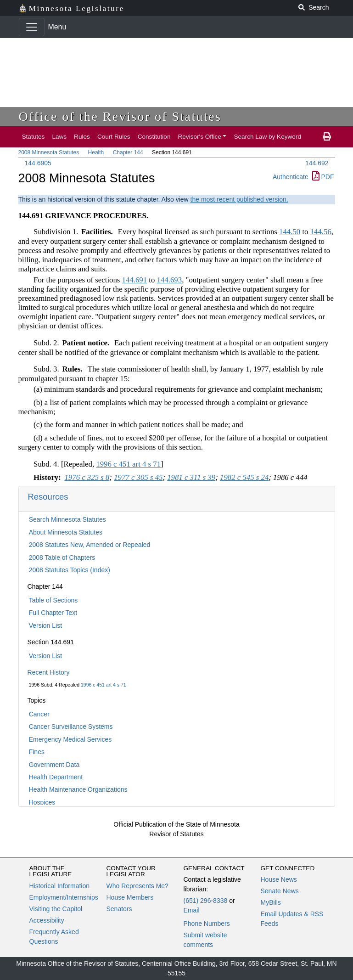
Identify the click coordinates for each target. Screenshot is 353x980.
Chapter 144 (128, 152)
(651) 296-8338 (206, 901)
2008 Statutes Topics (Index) (70, 570)
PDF (323, 177)
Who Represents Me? (137, 886)
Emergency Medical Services (70, 739)
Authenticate (291, 177)
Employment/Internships (64, 897)
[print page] (327, 137)
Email (192, 910)
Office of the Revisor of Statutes (120, 116)
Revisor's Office (199, 137)
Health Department (56, 777)
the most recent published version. (239, 199)
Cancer (39, 714)
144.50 (290, 232)
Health (96, 152)
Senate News (280, 891)
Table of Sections (53, 600)
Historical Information (60, 886)
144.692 (317, 163)
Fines (37, 752)
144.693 (170, 280)
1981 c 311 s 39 (191, 477)
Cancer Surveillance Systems (71, 727)
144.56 (321, 232)
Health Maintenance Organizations (78, 789)
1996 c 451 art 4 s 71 (104, 685)
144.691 (135, 280)
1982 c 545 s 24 (244, 477)
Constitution (154, 137)
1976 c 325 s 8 (87, 477)
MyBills (271, 902)
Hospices (42, 802)
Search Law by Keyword (267, 137)
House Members (130, 897)
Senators (119, 909)
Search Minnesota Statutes (67, 519)
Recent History (49, 672)
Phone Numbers (207, 924)
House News (279, 879)
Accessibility (47, 920)
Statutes (34, 137)
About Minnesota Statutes (66, 532)
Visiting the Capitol (56, 909)
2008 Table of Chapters (62, 558)
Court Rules (114, 137)
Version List (45, 625)
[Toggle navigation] (32, 27)
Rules (82, 137)
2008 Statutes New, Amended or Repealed (90, 545)
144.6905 (38, 163)
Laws (59, 137)
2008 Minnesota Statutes (49, 152)
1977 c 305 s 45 (138, 477)
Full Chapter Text (53, 613)
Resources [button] (48, 497)
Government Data (54, 765)
